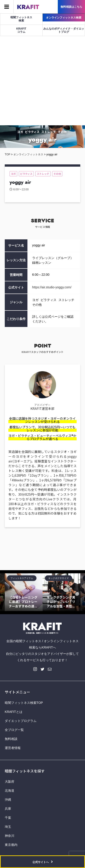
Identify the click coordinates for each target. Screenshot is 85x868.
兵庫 (8, 809)
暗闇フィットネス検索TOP (24, 703)
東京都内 (11, 845)
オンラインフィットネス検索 (64, 18)
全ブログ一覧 (14, 730)
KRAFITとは (14, 712)
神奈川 (10, 836)
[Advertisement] (42, 81)
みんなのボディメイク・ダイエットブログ (64, 30)
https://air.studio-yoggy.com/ (52, 287)
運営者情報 (13, 748)
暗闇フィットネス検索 (21, 19)
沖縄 (8, 800)
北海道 (10, 791)
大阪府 (10, 782)
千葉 (8, 818)
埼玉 (8, 827)
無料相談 (11, 739)
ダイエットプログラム (21, 721)
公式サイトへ (41, 862)
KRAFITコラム (21, 30)
